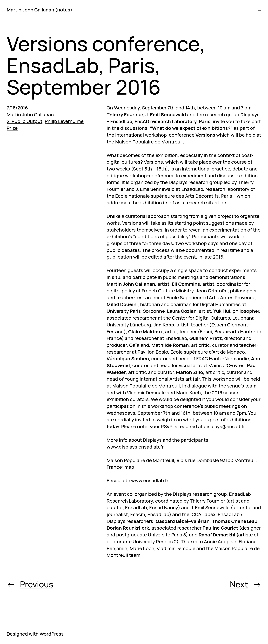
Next (239, 584)
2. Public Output (25, 121)
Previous (37, 584)
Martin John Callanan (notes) (39, 10)
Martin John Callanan (30, 114)
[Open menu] (259, 10)
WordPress (52, 634)
